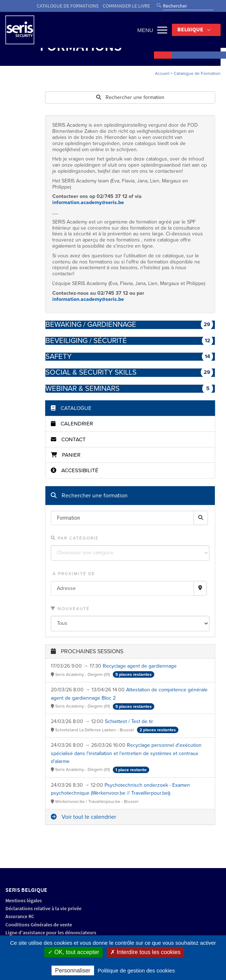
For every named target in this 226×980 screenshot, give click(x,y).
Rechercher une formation (130, 97)
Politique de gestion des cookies (136, 970)
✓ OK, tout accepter (74, 952)
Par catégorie (75, 538)
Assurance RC (20, 916)
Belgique (190, 29)
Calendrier (72, 424)
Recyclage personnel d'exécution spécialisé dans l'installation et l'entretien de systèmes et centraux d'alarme (126, 753)
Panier (66, 455)
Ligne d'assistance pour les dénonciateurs (51, 933)
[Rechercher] (201, 518)
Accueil (162, 73)
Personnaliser (73, 970)
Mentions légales (24, 901)
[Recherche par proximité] (200, 588)
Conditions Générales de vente (39, 925)
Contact (68, 439)
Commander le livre (126, 6)
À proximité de (73, 574)
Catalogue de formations (68, 6)
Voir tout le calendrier (83, 817)
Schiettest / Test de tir (129, 721)
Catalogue (71, 408)
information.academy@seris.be (88, 202)
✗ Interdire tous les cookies (145, 952)
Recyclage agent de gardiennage (140, 666)
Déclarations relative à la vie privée (43, 909)
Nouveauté (70, 609)
